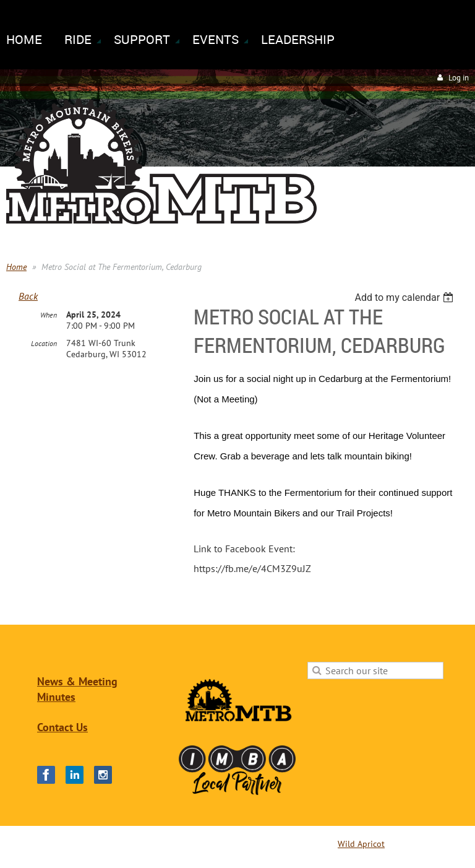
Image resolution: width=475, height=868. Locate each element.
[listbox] (405, 297)
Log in (459, 78)
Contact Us (62, 727)
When (49, 315)
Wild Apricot (361, 844)
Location (44, 343)
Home (16, 267)
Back (28, 296)
